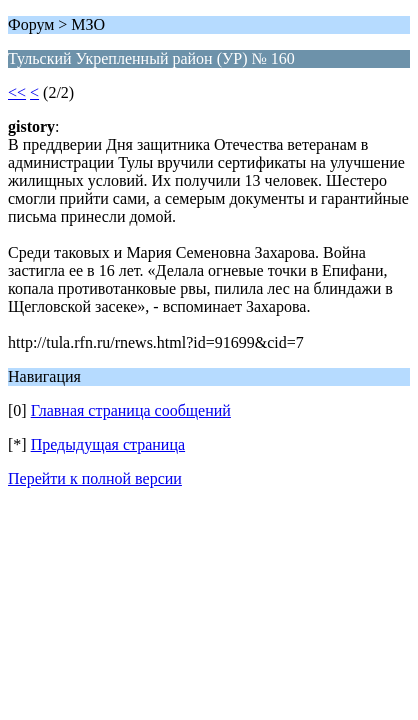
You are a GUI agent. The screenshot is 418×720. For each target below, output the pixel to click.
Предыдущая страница (108, 444)
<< (17, 92)
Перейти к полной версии (95, 478)
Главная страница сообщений (131, 410)
